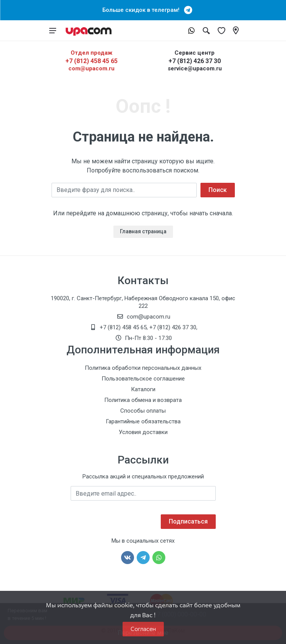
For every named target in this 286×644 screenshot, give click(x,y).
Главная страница (143, 231)
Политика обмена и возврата (143, 400)
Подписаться (188, 521)
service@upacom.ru (195, 68)
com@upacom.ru (91, 68)
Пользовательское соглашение (143, 379)
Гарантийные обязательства (143, 421)
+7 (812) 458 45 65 (91, 61)
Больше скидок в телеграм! (143, 10)
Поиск (218, 190)
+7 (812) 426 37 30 (195, 61)
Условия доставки (143, 432)
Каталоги (143, 389)
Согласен (143, 629)
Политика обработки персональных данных (143, 368)
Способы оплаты (143, 411)
